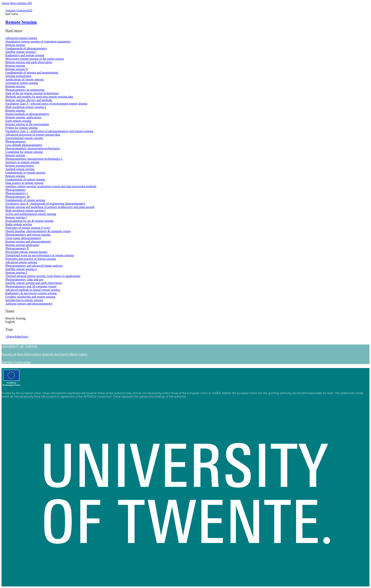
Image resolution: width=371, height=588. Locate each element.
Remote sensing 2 (16, 273)
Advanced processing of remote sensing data (33, 135)
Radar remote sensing (19, 224)
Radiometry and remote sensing (25, 55)
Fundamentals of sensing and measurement (32, 73)
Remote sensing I (16, 217)
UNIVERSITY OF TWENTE (19, 346)
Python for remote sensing (21, 128)
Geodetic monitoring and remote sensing (30, 297)
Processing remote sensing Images (26, 252)
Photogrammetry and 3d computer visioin (31, 286)
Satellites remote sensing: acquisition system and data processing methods (51, 186)
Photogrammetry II (17, 248)
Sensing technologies (18, 76)
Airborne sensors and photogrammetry (29, 304)
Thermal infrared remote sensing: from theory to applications (43, 276)
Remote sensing (15, 45)
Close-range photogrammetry (23, 238)
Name (10, 311)
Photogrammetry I (17, 193)
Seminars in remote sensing (22, 162)
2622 (29, 10)
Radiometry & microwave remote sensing (31, 293)
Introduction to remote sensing (24, 300)
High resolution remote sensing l (25, 210)
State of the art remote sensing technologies (32, 93)
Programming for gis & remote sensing (29, 221)
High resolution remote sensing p (26, 107)
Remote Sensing (21, 22)
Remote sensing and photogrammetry (28, 242)
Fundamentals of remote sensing (25, 173)
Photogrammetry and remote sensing (28, 235)
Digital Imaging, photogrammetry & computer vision (38, 231)
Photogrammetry (16, 141)
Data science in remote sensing (24, 183)
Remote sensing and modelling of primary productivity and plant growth (50, 207)
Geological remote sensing (22, 83)
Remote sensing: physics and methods (29, 100)
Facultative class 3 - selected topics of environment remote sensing (46, 104)
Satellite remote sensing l (21, 52)
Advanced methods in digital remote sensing (33, 290)
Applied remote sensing (20, 169)
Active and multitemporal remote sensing (31, 214)
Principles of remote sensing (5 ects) (28, 228)
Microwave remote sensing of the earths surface (35, 59)
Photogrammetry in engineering (25, 90)
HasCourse (14, 31)
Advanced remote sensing (21, 38)
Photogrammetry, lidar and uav (24, 279)
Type (9, 329)
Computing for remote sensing (24, 152)
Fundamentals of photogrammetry (26, 48)
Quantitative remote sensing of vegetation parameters (38, 41)
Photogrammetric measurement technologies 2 (34, 159)
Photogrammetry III (18, 197)
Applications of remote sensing (25, 79)
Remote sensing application (22, 245)
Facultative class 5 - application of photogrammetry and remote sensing (49, 131)
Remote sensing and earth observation (29, 62)
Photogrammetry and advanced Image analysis (34, 266)
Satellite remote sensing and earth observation (34, 283)
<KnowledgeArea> (17, 337)
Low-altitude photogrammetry (24, 145)
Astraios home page (16, 362)
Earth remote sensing (18, 121)
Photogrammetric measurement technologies (33, 148)
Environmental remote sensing (24, 138)
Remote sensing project (20, 166)
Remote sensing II (16, 69)
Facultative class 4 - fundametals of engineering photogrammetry (45, 204)
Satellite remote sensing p (21, 269)
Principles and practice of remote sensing (31, 259)
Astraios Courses (16, 10)
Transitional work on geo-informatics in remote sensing (39, 255)
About (5, 3)
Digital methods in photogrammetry (27, 114)
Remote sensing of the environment (27, 124)
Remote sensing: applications (23, 117)
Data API (26, 3)
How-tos (15, 3)
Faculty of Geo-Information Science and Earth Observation (44, 354)
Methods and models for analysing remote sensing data (39, 97)
